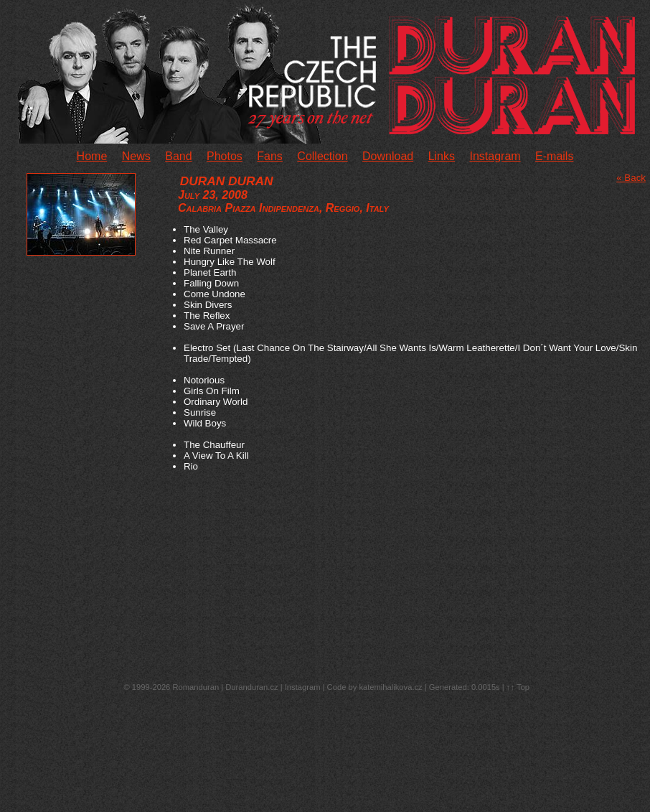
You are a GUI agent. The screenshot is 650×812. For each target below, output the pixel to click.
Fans (270, 156)
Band (178, 156)
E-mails (554, 156)
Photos (225, 156)
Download (388, 156)
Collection (322, 156)
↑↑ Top (518, 687)
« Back (631, 178)
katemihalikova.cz (390, 687)
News (136, 156)
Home (92, 156)
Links (442, 156)
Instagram (495, 156)
